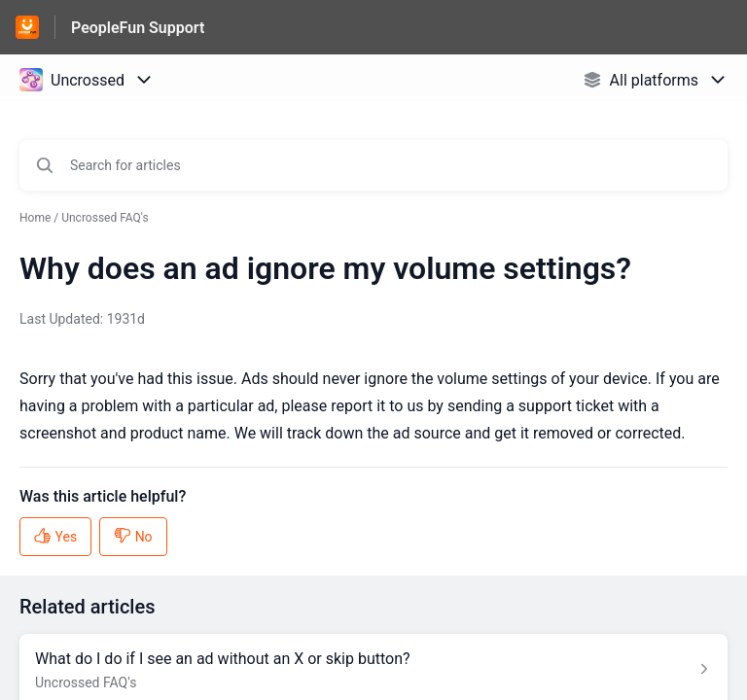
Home (35, 218)
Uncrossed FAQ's (105, 218)
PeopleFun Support (138, 28)
